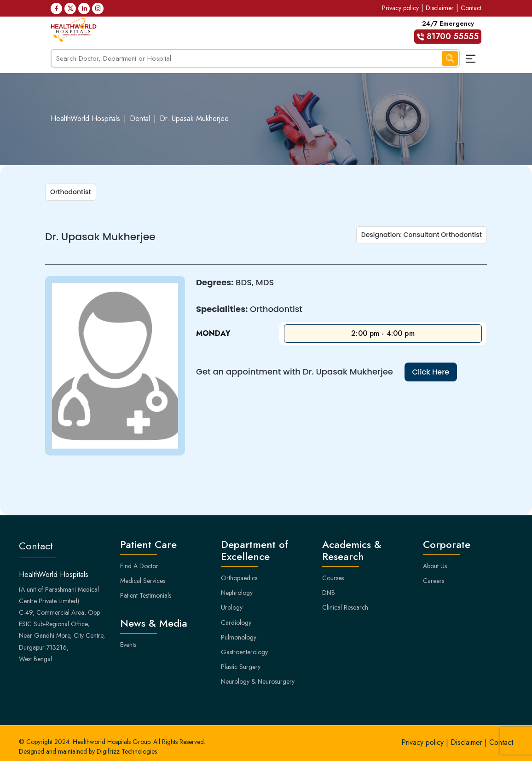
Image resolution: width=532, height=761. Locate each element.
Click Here (431, 372)
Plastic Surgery (241, 667)
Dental (140, 118)
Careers (434, 581)
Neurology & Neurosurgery (258, 681)
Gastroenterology (244, 652)
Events (128, 645)
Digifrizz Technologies (127, 751)
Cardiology (236, 623)
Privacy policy (400, 8)
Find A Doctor (139, 566)
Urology (232, 607)
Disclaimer (440, 8)
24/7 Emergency (448, 31)
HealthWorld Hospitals (85, 118)
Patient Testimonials (146, 595)
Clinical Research (345, 607)
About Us (435, 566)
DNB (329, 593)
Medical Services (143, 581)
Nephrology (237, 593)
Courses (333, 578)
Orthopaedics (239, 578)
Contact (471, 8)
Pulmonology (239, 637)
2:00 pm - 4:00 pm (383, 333)
